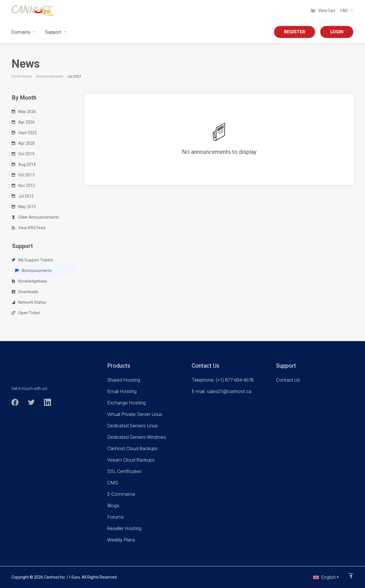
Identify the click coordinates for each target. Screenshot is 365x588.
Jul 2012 (23, 196)
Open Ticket (26, 313)
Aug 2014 (24, 164)
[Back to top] (351, 576)
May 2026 (24, 112)
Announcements (49, 76)
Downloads (25, 292)
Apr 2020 (23, 143)
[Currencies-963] (346, 11)
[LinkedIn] (47, 402)
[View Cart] (323, 11)
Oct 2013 (23, 175)
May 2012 (24, 207)
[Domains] (24, 32)
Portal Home (22, 76)
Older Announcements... (37, 217)
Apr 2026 (23, 122)
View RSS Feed (29, 228)
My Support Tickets (32, 260)
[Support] (56, 32)
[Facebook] (15, 402)
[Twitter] (31, 402)
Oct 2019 (23, 154)
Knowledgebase (29, 281)
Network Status (29, 302)
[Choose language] (326, 577)
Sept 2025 (24, 133)
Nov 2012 (23, 186)
